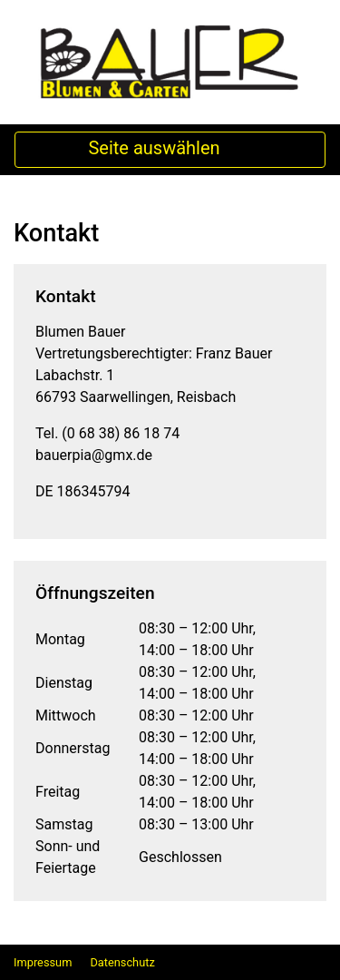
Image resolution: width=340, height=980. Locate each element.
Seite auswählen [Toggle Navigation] (170, 150)
